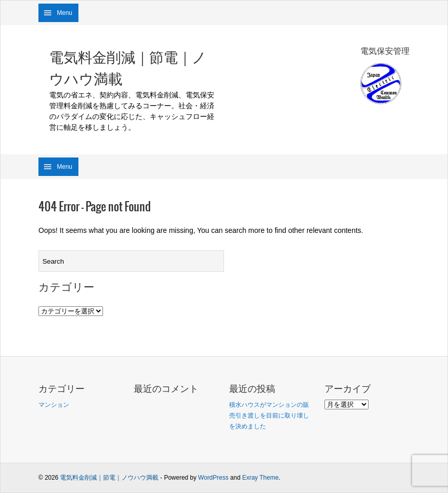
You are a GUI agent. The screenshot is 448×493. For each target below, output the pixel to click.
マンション (54, 405)
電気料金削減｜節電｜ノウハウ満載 (128, 68)
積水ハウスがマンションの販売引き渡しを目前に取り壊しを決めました (269, 416)
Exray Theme (260, 478)
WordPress (213, 478)
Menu (65, 13)
